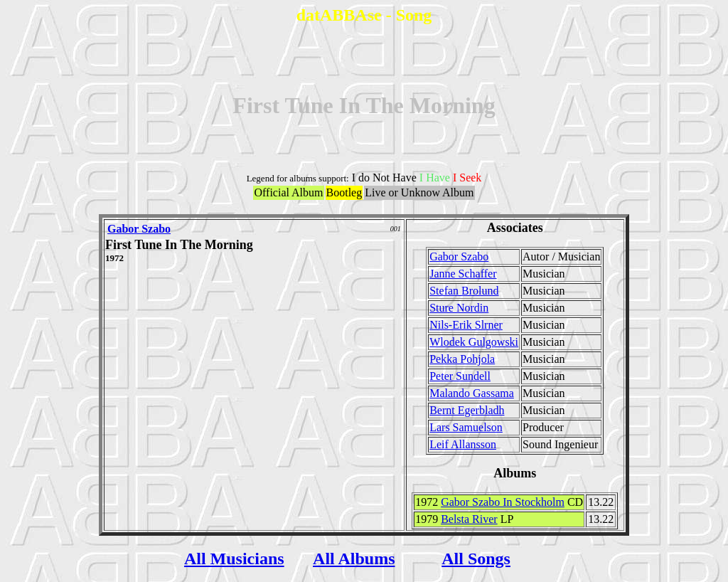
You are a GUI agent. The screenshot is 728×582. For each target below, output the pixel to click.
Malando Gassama (472, 393)
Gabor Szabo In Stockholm (503, 502)
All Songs (476, 559)
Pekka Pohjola (462, 359)
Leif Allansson (463, 444)
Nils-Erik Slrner (466, 325)
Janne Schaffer (463, 274)
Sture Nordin (459, 308)
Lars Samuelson (466, 427)
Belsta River (469, 519)
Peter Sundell (460, 376)
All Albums (354, 559)
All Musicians (234, 559)
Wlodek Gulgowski (474, 342)
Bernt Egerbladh (467, 410)
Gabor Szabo (139, 229)
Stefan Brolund (464, 291)
